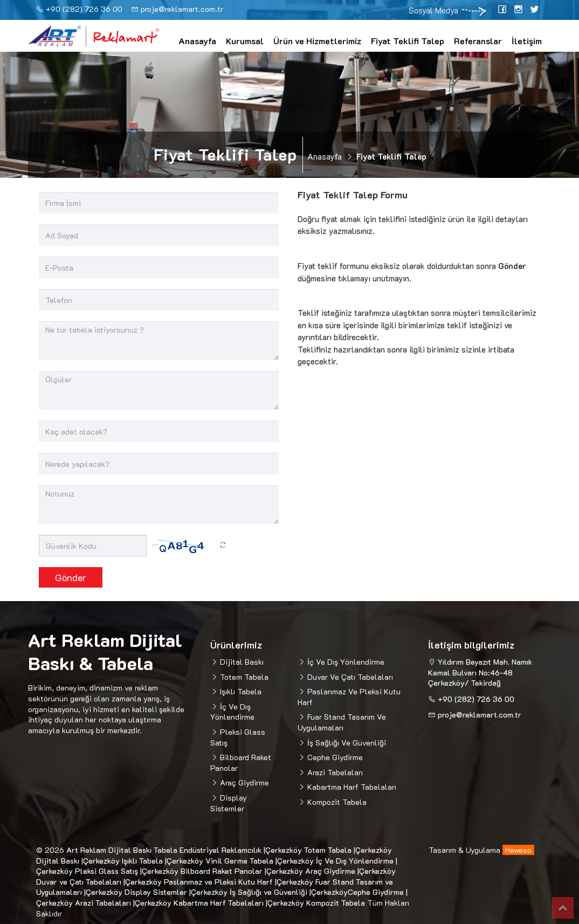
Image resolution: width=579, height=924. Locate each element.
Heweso (518, 850)
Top (563, 908)
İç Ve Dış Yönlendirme (232, 712)
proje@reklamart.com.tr (182, 9)
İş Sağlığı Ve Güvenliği (346, 743)
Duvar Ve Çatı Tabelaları (349, 677)
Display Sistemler (229, 803)
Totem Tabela (243, 677)
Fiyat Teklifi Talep (408, 41)
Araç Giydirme (243, 782)
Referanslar (478, 41)
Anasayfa (197, 41)
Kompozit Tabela (336, 802)
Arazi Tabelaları (334, 772)
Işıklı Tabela (240, 691)
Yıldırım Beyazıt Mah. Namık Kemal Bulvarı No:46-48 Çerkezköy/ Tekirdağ (480, 672)
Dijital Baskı (241, 662)
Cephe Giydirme (334, 757)
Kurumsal (245, 41)
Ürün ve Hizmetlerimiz (317, 41)
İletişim (527, 41)
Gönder (71, 577)
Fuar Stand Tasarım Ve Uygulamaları (342, 722)
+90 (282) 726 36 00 (84, 9)
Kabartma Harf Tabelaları (351, 787)
